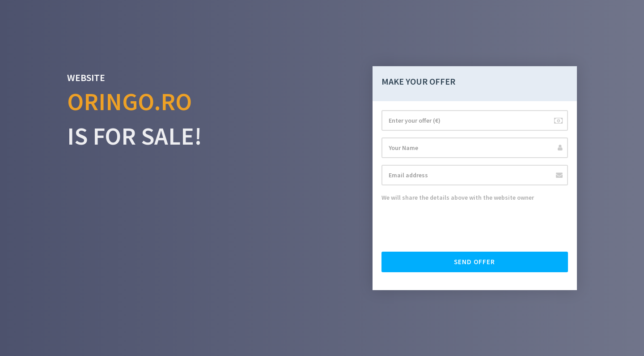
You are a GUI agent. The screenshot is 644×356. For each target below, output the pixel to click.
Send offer (475, 262)
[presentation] (449, 227)
